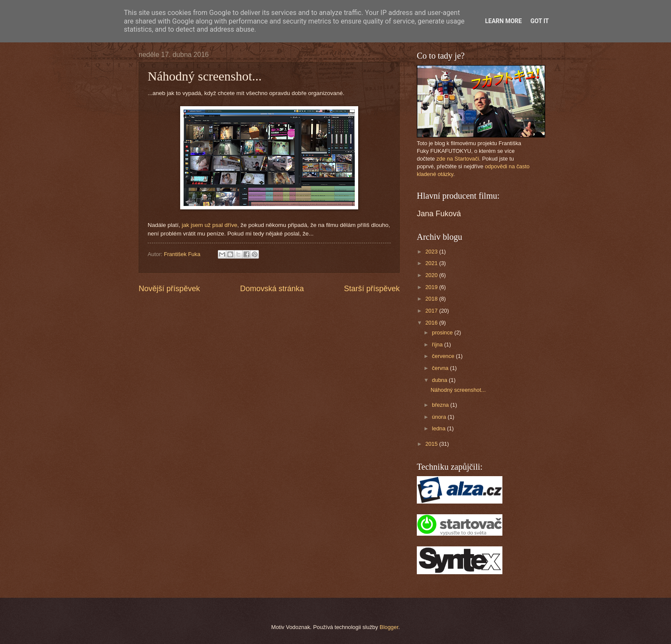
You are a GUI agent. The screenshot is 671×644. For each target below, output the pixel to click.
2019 (432, 287)
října (438, 344)
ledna (439, 428)
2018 (432, 299)
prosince (443, 332)
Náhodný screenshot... (458, 390)
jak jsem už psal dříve (210, 225)
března (441, 405)
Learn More (503, 21)
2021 (432, 263)
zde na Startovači (458, 159)
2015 (432, 444)
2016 (432, 323)
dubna (440, 380)
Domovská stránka (272, 289)
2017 (432, 311)
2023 (432, 252)
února (440, 417)
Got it (539, 21)
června (441, 368)
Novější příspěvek (169, 289)
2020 (432, 275)
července (444, 356)
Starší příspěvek (372, 289)
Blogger (389, 627)
